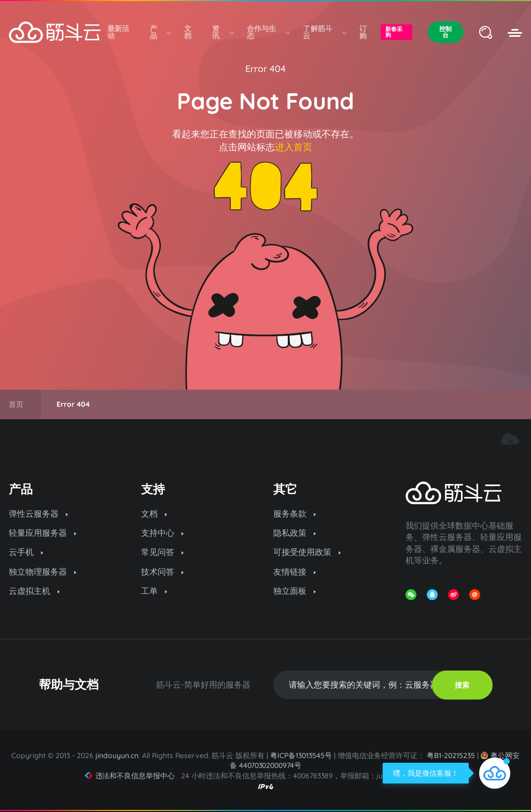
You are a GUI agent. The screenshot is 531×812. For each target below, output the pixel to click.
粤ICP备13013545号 (301, 756)
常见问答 (162, 552)
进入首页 (294, 147)
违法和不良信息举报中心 (130, 776)
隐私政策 (295, 533)
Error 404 (265, 69)
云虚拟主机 (34, 591)
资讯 (222, 32)
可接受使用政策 (307, 552)
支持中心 (162, 533)
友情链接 (295, 572)
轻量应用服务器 (43, 533)
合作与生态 (268, 32)
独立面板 (295, 591)
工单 (154, 591)
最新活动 (118, 32)
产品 (160, 32)
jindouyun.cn (117, 756)
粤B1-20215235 (451, 756)
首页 (16, 404)
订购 (363, 32)
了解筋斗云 (324, 32)
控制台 (445, 32)
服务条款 (295, 514)
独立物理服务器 (43, 572)
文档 (188, 32)
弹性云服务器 (38, 514)
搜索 (462, 685)
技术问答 (162, 572)
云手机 (26, 552)
